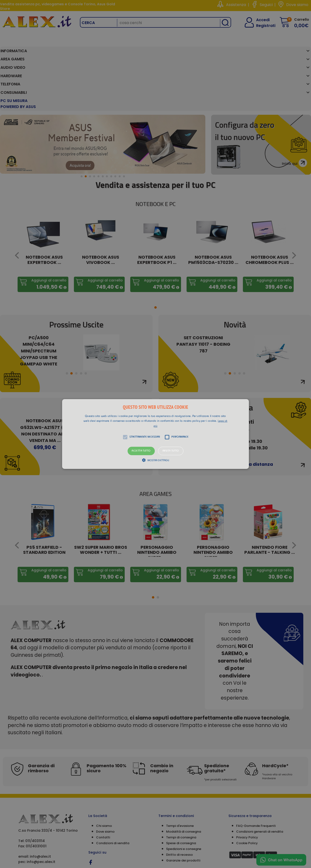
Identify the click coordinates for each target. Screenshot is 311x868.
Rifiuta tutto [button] (171, 451)
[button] (155, 434)
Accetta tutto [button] (141, 451)
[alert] (155, 434)
